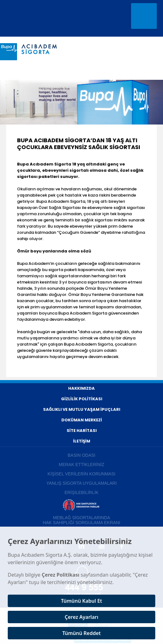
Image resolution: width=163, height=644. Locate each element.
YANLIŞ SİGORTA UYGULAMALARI (81, 483)
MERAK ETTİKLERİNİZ (81, 465)
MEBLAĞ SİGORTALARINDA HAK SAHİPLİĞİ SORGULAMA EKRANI (81, 520)
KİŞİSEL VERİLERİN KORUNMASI (82, 474)
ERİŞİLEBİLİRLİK (81, 492)
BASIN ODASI (81, 455)
